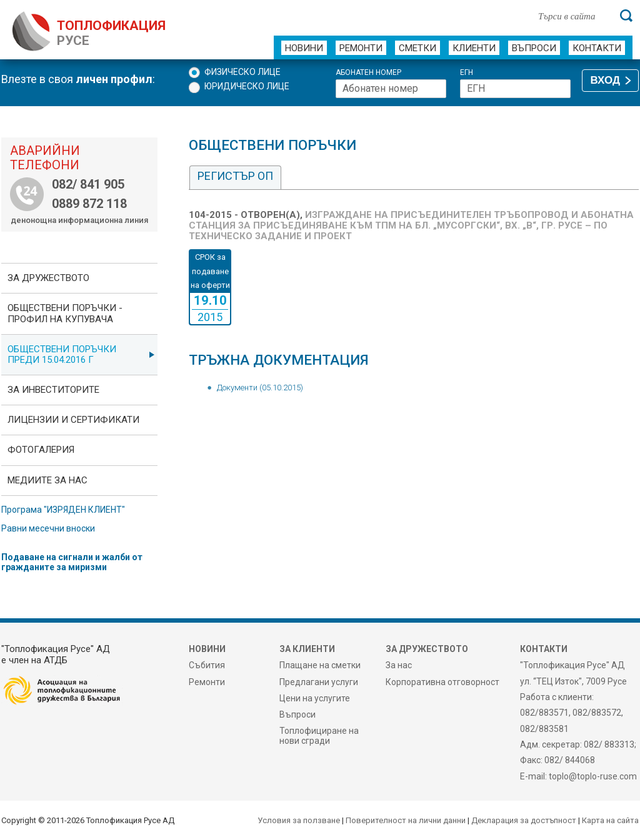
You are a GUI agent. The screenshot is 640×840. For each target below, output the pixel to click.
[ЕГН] (515, 89)
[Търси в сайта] (572, 16)
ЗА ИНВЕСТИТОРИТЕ (53, 390)
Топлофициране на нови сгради (319, 736)
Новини (304, 48)
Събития (207, 665)
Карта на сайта (610, 820)
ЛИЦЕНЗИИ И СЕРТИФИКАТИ (73, 420)
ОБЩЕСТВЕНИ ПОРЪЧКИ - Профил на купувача (65, 313)
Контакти (597, 48)
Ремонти (361, 48)
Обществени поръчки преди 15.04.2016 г (62, 354)
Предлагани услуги (319, 682)
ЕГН (467, 73)
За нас (399, 665)
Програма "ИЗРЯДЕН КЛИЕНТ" (63, 510)
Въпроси (534, 48)
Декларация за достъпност (524, 820)
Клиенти (474, 48)
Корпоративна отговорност (442, 682)
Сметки (417, 48)
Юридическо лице (247, 86)
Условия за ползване (299, 820)
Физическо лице (242, 72)
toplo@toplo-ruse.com (593, 776)
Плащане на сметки (320, 665)
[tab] (235, 177)
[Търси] (626, 16)
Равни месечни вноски (48, 528)
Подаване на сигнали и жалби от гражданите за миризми (72, 562)
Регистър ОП (235, 176)
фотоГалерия (41, 450)
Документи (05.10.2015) (260, 388)
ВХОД (605, 80)
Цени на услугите (315, 698)
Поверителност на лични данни (406, 820)
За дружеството (48, 278)
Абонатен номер (368, 73)
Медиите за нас (47, 480)
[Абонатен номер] (391, 89)
